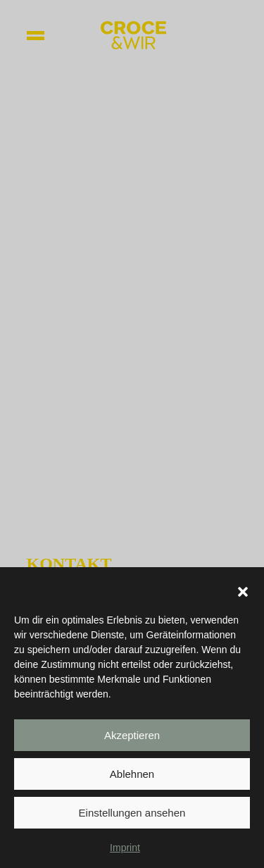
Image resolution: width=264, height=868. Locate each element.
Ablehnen (132, 777)
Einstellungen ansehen (132, 816)
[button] (243, 595)
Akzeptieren (132, 739)
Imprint (125, 851)
